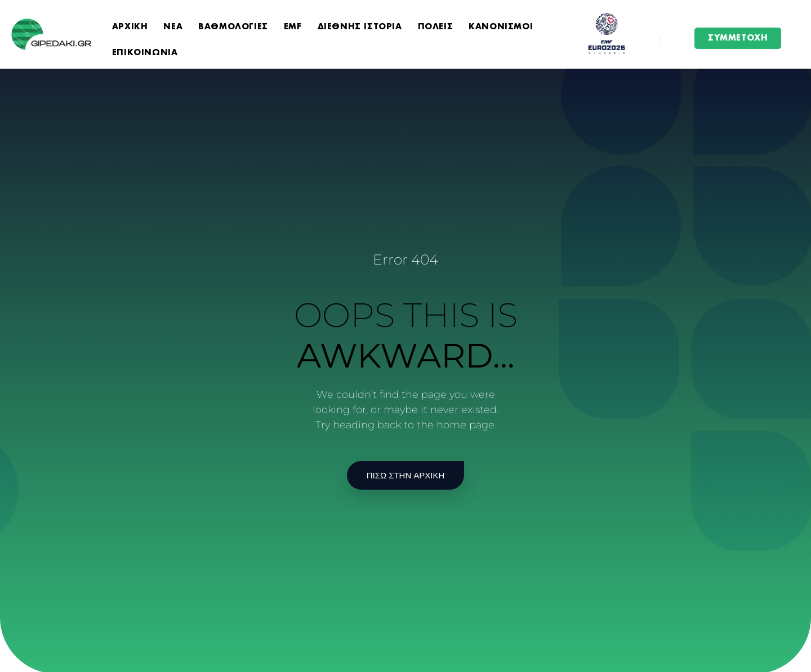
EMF (293, 27)
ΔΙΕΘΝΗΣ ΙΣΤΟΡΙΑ (360, 27)
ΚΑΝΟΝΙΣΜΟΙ (501, 27)
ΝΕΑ (173, 27)
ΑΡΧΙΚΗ (130, 27)
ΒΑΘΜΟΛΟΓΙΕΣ (233, 27)
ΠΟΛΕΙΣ (436, 27)
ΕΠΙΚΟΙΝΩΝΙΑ (145, 53)
